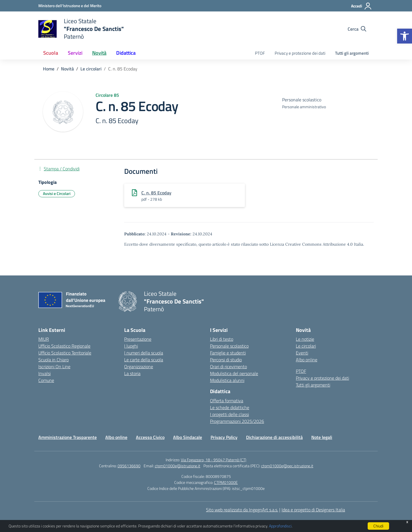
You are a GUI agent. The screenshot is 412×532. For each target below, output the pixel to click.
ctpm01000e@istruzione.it (178, 466)
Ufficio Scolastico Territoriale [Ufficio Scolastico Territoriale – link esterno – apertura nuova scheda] (65, 353)
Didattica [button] (126, 53)
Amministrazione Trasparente (68, 437)
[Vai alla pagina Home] (49, 69)
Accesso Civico (150, 437)
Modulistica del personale (234, 373)
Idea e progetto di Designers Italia (313, 510)
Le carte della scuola (144, 360)
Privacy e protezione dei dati (300, 53)
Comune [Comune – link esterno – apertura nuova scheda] (46, 380)
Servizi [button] (75, 53)
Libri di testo (222, 339)
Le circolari (306, 346)
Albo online (307, 360)
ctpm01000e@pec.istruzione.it (287, 466)
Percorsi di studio (226, 360)
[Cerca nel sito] (357, 29)
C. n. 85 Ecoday (156, 193)
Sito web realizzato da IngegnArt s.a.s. (242, 510)
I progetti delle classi (229, 414)
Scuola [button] (51, 53)
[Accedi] (362, 6)
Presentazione (138, 339)
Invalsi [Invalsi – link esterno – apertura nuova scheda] (44, 373)
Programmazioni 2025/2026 (237, 421)
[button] (405, 36)
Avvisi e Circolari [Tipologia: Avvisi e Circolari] (57, 193)
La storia (132, 373)
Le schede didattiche (230, 407)
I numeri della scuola (144, 353)
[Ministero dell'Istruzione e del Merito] (70, 6)
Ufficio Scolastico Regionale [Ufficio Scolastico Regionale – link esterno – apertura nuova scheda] (64, 346)
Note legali (322, 437)
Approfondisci (280, 526)
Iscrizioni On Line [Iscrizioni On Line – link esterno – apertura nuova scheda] (54, 367)
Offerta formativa (227, 401)
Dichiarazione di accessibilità (274, 437)
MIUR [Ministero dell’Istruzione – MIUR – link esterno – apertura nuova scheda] (44, 339)
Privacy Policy (224, 437)
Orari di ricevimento (228, 367)
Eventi (302, 353)
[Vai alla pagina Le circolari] (91, 69)
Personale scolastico (229, 346)
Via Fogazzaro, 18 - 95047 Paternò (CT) (214, 460)
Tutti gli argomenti (352, 53)
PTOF (260, 53)
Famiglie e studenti (228, 353)
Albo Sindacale (188, 437)
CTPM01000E (226, 482)
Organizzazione (139, 367)
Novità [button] (99, 53)
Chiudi (378, 526)
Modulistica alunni (227, 380)
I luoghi (131, 346)
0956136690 (129, 466)
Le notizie (305, 339)
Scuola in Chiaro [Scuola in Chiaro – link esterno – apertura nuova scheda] (54, 360)
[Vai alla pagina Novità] (67, 69)
